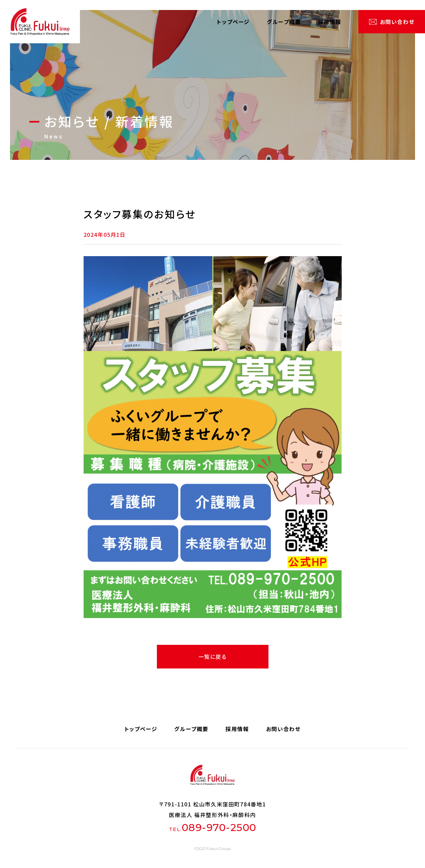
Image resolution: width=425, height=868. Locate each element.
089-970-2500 (219, 828)
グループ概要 (284, 22)
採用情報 (330, 22)
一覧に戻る (213, 656)
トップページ (233, 22)
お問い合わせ (397, 22)
